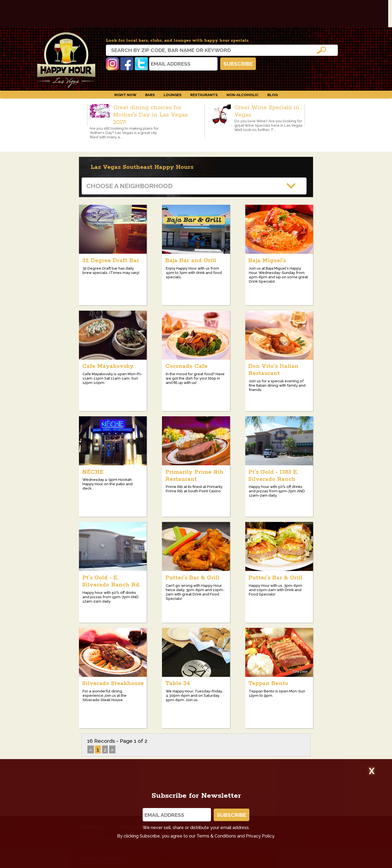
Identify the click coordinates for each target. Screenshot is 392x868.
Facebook (127, 64)
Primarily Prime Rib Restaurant (194, 476)
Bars (150, 95)
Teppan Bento (268, 683)
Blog (272, 95)
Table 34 (178, 683)
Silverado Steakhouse (113, 683)
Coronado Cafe (186, 366)
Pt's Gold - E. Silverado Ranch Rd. (111, 581)
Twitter (141, 64)
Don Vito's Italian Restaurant (273, 370)
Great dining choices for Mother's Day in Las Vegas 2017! (151, 115)
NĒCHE (93, 472)
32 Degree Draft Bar (111, 261)
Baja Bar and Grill (191, 261)
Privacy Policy (260, 836)
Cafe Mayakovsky (108, 366)
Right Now (125, 95)
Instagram (112, 64)
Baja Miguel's (267, 261)
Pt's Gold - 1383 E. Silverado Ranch (273, 476)
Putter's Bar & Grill (192, 578)
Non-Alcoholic (243, 95)
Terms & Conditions (216, 836)
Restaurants (204, 95)
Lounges (173, 95)
